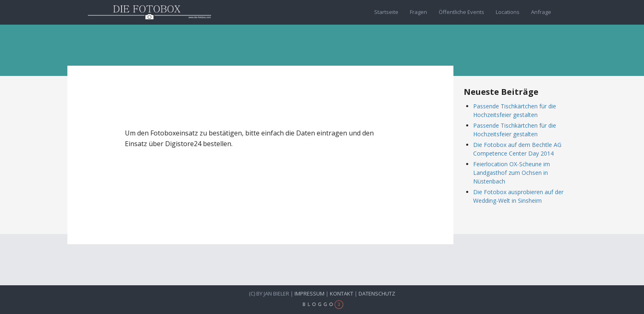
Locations (508, 12)
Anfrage (541, 12)
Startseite (386, 12)
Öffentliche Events (461, 12)
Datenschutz (377, 293)
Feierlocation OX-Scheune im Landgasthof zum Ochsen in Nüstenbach (512, 173)
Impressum (309, 293)
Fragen (419, 12)
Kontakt (342, 293)
